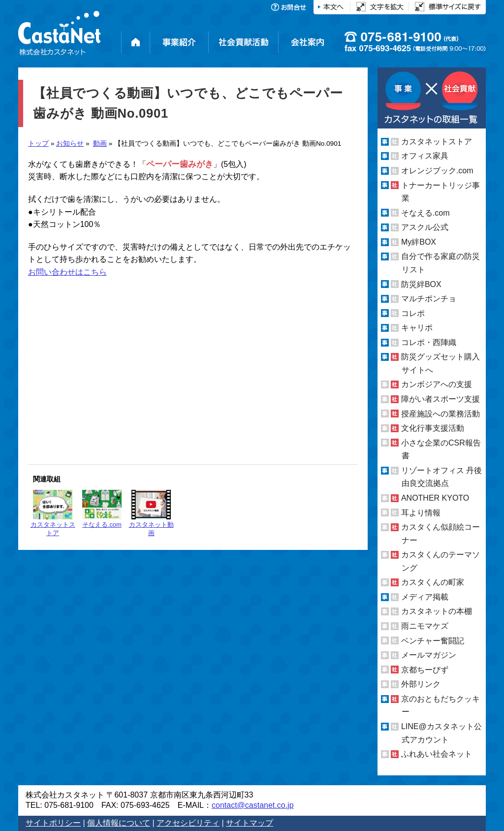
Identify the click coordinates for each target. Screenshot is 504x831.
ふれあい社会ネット (437, 754)
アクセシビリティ (188, 823)
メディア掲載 (425, 597)
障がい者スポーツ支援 (441, 399)
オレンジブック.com (437, 171)
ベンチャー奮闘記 (433, 641)
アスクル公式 (425, 227)
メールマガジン (429, 655)
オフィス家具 (425, 156)
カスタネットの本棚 (437, 611)
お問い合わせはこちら (67, 272)
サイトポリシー (53, 823)
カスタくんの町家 (433, 582)
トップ (38, 144)
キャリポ (417, 328)
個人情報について (119, 823)
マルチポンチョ (429, 299)
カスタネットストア (53, 513)
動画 (100, 144)
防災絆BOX (421, 284)
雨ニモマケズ (425, 626)
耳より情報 (421, 512)
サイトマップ (250, 823)
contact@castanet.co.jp (253, 805)
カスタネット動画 (151, 513)
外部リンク (421, 684)
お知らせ (70, 144)
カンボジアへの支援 (437, 384)
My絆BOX (419, 242)
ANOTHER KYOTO (435, 498)
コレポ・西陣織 (429, 342)
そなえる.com (102, 509)
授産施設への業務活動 (441, 414)
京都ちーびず (425, 670)
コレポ (413, 313)
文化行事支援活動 (433, 428)
